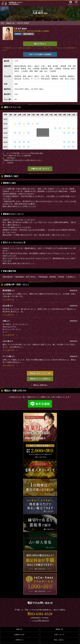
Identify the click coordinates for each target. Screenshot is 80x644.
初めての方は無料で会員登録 (40, 54)
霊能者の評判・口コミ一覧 (40, 373)
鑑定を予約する (40, 44)
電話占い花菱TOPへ (41, 385)
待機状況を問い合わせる (40, 169)
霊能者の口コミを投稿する (40, 379)
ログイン (71, 5)
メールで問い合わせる (41, 621)
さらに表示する (10, 299)
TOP (2, 23)
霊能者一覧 (10, 23)
